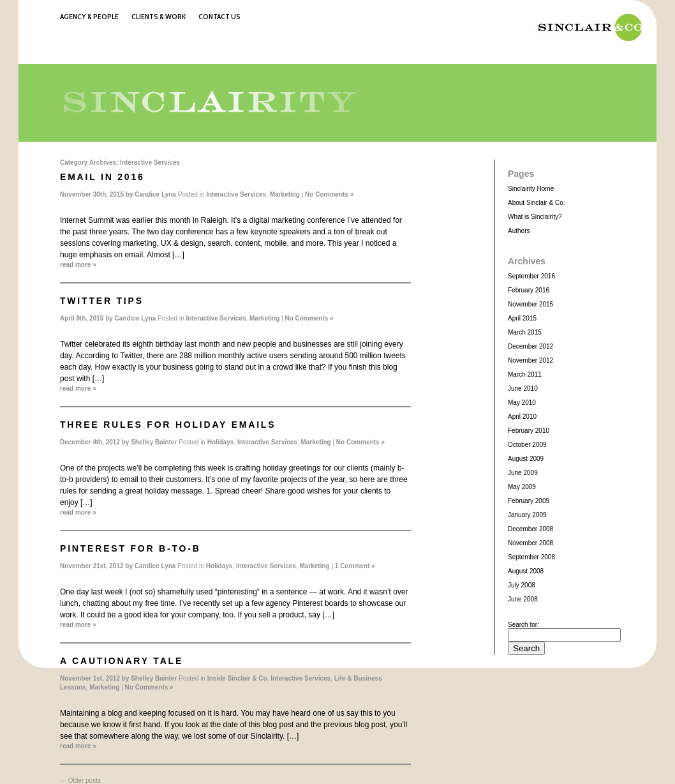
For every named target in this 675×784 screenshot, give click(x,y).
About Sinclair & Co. (537, 203)
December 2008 (530, 529)
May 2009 (522, 487)
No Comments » (329, 194)
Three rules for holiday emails (168, 425)
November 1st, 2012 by (95, 678)
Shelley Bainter (154, 442)
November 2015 (530, 304)
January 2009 (527, 515)
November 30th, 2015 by (97, 194)
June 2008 (523, 599)
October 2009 (527, 445)
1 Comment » (355, 566)
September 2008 (531, 557)
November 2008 (530, 543)
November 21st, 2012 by (97, 566)
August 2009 (526, 459)
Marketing (285, 194)
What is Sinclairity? (535, 217)
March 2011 (525, 374)
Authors (519, 231)
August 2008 (526, 571)
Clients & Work (159, 16)
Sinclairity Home (531, 189)
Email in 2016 (102, 177)
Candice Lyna (155, 194)
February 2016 (529, 290)
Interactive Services (236, 194)
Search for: (523, 625)
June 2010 (523, 388)
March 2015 (525, 332)
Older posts (80, 780)
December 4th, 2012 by (95, 442)
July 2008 (522, 585)
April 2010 (522, 417)
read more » (78, 265)
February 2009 (529, 501)
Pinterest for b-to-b (130, 548)
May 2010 (522, 403)
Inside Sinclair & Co (237, 678)
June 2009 (523, 473)
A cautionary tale (122, 661)
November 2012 (530, 360)
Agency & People (89, 16)
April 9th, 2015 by (87, 318)
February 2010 (529, 431)
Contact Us (219, 16)
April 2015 (522, 318)
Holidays (221, 442)
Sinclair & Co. (587, 27)
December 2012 (530, 346)
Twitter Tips (102, 301)
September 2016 (531, 276)
